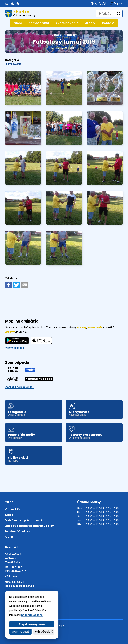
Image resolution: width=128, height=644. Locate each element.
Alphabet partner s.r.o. (51, 626)
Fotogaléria (14, 64)
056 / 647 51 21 (15, 582)
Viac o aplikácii (15, 348)
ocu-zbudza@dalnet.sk (20, 586)
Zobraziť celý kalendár (19, 387)
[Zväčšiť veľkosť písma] (104, 4)
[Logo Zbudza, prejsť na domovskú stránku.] (20, 14)
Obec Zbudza (45, 631)
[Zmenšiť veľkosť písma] (96, 4)
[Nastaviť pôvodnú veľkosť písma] (100, 4)
